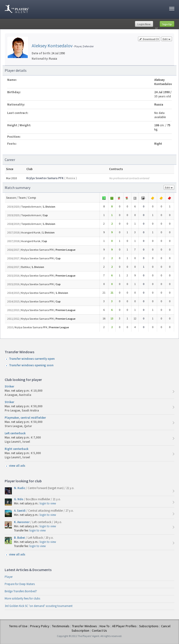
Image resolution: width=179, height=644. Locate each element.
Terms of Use (18, 626)
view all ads (17, 466)
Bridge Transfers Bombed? (21, 591)
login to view (48, 503)
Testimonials (61, 626)
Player (9, 577)
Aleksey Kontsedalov (52, 46)
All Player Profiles (124, 626)
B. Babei (20, 538)
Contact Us (99, 630)
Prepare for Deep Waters (20, 584)
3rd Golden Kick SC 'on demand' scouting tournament (39, 606)
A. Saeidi (20, 511)
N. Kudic (20, 488)
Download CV (149, 39)
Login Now (144, 24)
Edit (167, 39)
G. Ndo (19, 499)
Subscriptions (149, 626)
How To (105, 626)
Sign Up (167, 24)
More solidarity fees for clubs (22, 598)
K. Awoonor (22, 522)
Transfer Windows (84, 626)
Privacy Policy (40, 626)
